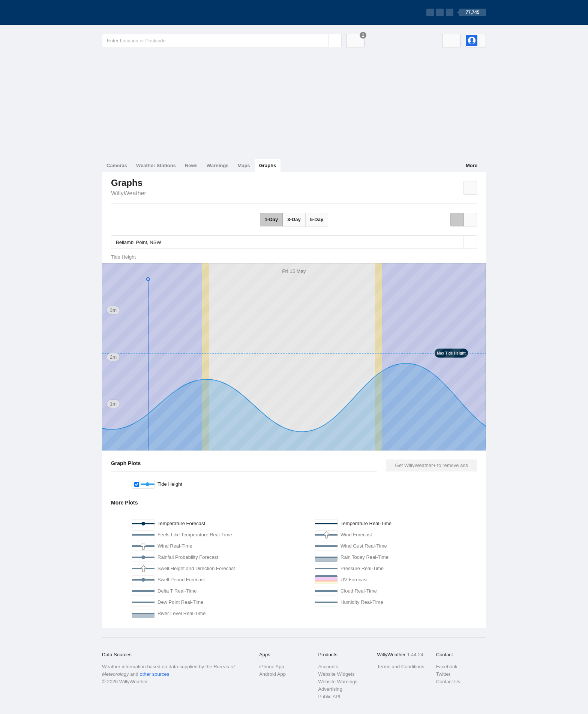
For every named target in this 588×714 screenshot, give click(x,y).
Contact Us (448, 682)
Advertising (330, 689)
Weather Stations (156, 165)
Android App (272, 674)
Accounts (328, 667)
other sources (154, 674)
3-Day (294, 219)
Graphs (268, 165)
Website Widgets (336, 674)
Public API (329, 697)
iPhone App (272, 667)
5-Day (317, 219)
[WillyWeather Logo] (137, 12)
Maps (244, 165)
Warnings (218, 165)
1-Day (271, 219)
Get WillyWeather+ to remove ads (432, 465)
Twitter (443, 674)
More (472, 165)
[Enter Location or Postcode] (222, 40)
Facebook (447, 667)
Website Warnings (338, 682)
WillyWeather (129, 193)
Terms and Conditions (401, 667)
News (191, 165)
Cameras (117, 165)
